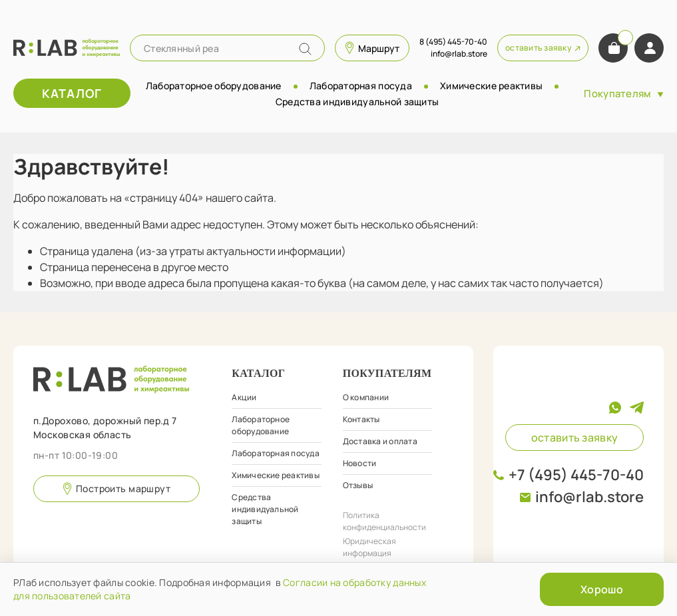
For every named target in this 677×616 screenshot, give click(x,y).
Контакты (361, 419)
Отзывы (358, 485)
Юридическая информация (369, 547)
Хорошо (602, 589)
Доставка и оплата (380, 441)
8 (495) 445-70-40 (453, 42)
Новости (360, 463)
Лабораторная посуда (361, 86)
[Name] (305, 49)
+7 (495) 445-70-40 (576, 475)
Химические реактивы (491, 86)
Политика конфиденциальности (384, 521)
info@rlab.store (589, 497)
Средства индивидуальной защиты (357, 102)
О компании (366, 397)
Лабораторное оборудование (214, 86)
